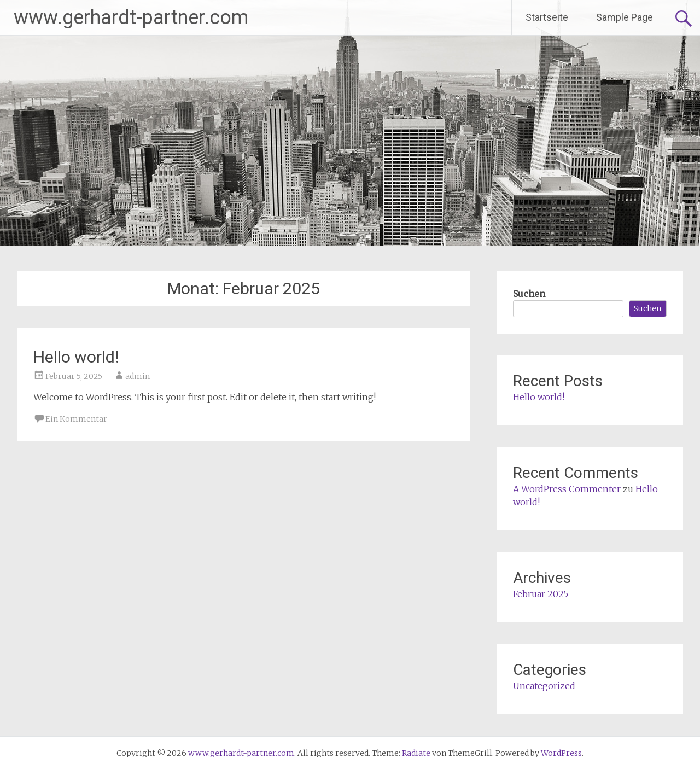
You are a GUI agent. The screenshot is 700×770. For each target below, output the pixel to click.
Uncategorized (544, 686)
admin (138, 376)
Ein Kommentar (76, 419)
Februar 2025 (541, 594)
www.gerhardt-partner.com (131, 17)
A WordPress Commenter (567, 489)
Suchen (529, 294)
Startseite (547, 17)
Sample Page (625, 17)
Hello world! (76, 357)
